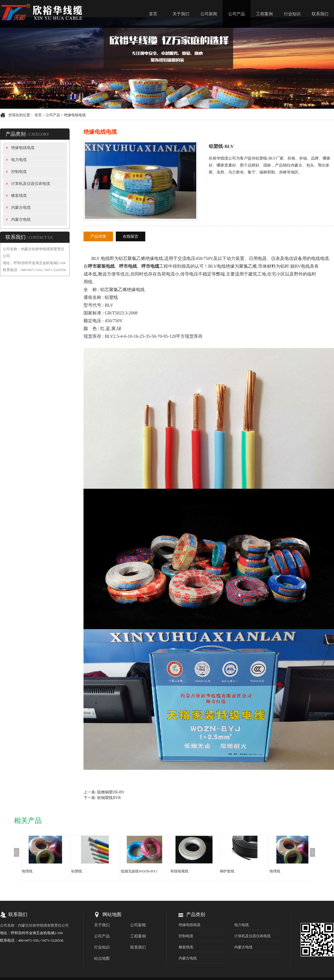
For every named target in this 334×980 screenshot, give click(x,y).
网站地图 (112, 915)
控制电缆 (19, 172)
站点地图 (102, 958)
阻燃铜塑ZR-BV (111, 792)
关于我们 (181, 14)
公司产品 (237, 14)
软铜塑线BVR (109, 798)
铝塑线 (77, 871)
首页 (153, 14)
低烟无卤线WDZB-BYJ (139, 871)
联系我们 (320, 14)
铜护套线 (227, 871)
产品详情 (98, 236)
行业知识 (292, 14)
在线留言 (131, 236)
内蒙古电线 (21, 219)
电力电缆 (19, 160)
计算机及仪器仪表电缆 (31, 184)
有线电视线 (179, 871)
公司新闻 (209, 14)
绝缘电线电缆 (75, 115)
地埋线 (27, 871)
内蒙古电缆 (21, 208)
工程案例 (264, 14)
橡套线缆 (19, 196)
